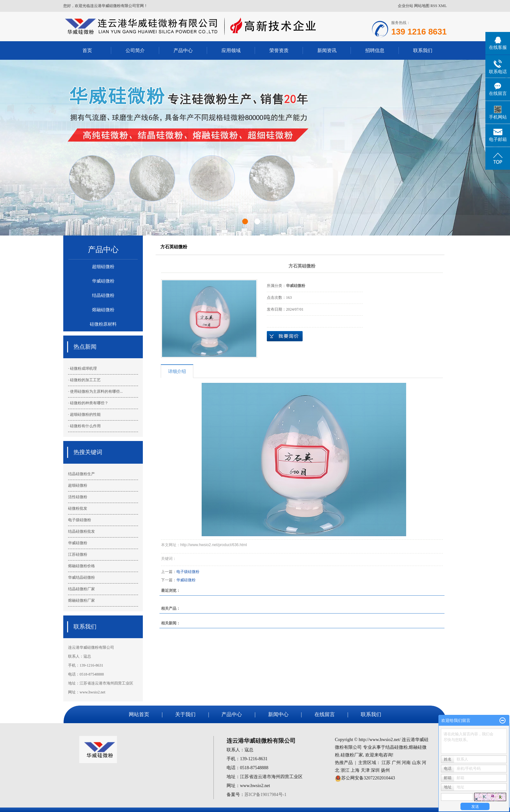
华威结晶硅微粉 (81, 577)
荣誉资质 (279, 50)
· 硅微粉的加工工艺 (84, 380)
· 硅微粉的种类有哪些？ (88, 403)
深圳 (375, 770)
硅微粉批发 (78, 508)
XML (442, 6)
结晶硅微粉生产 (81, 474)
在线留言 (325, 714)
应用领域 (231, 50)
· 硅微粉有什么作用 (84, 426)
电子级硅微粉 (80, 520)
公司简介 (135, 50)
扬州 (385, 770)
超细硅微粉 (103, 267)
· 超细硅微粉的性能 (84, 414)
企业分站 (406, 6)
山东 (416, 763)
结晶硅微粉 (103, 295)
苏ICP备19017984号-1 (265, 795)
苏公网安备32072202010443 (368, 778)
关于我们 (185, 714)
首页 (87, 50)
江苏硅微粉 (78, 554)
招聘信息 (375, 50)
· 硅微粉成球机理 (82, 368)
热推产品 (344, 763)
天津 (365, 770)
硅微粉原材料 (103, 324)
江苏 (386, 763)
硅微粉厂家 (352, 755)
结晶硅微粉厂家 (81, 589)
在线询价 (285, 336)
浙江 (345, 770)
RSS (434, 6)
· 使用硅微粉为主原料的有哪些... (95, 391)
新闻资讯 (327, 50)
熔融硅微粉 (103, 310)
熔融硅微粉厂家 (81, 600)
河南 (406, 763)
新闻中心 (278, 714)
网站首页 (139, 714)
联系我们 (423, 50)
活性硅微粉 (78, 497)
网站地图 (422, 6)
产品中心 (183, 50)
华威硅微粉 (103, 281)
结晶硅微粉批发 (81, 531)
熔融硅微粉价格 (81, 566)
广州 (396, 763)
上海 (355, 770)
